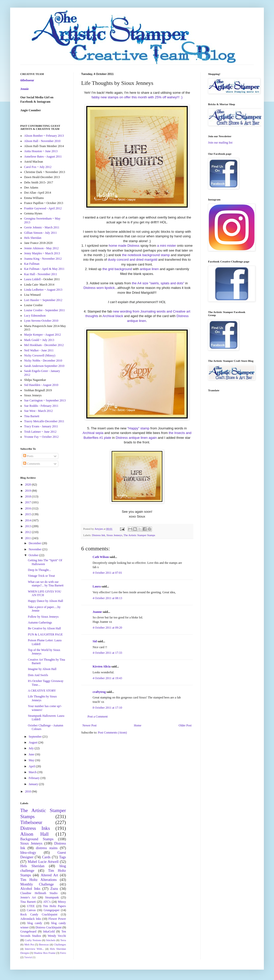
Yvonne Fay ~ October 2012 (41, 437)
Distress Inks (35, 828)
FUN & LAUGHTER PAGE (45, 634)
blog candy (35, 923)
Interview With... (35, 949)
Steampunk (52, 897)
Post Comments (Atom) (112, 733)
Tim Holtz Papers (54, 906)
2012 (29, 532)
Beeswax (44, 944)
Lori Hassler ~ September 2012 (43, 300)
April (32, 766)
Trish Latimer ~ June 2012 (40, 432)
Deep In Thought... (39, 570)
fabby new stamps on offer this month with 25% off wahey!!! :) (137, 97)
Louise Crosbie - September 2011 (45, 310)
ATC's (47, 902)
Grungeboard (28, 931)
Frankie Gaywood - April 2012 (43, 208)
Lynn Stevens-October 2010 (41, 321)
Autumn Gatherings (40, 623)
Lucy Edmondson (35, 316)
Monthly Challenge (37, 884)
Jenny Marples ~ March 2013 (42, 253)
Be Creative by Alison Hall (44, 628)
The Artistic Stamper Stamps (139, 535)
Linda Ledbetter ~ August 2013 (43, 290)
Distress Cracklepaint (49, 927)
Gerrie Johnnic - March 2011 (42, 227)
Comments (32, 464)
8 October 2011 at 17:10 (107, 708)
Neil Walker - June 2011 (39, 350)
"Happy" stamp (138, 428)
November (36, 549)
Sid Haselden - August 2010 (41, 385)
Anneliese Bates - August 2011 (43, 157)
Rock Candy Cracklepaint (39, 914)
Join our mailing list (220, 143)
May (32, 760)
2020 (29, 485)
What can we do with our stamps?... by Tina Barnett (46, 584)
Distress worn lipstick (99, 288)
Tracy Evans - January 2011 (41, 426)
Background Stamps (37, 839)
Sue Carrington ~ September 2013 (45, 400)
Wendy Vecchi (57, 936)
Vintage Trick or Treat (41, 576)
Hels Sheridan (33, 238)
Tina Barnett (32, 416)
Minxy (62, 902)
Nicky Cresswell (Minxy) (40, 355)
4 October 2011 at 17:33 (107, 653)
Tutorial (28, 957)
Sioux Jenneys (114, 535)
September (36, 737)
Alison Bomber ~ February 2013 (44, 136)
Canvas (31, 910)
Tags (63, 857)
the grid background (117, 269)
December (35, 543)
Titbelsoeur (31, 822)
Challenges (60, 944)
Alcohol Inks (30, 889)
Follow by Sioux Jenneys (43, 617)
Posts (28, 456)
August (33, 742)
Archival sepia (93, 433)
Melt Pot (29, 944)
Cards (46, 857)
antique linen (149, 269)
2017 (29, 502)
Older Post (185, 725)
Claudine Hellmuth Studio (39, 893)
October (34, 555)
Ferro (63, 953)
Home (138, 725)
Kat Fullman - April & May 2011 (44, 269)
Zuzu (54, 889)
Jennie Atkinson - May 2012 (41, 248)
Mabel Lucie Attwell (43, 862)
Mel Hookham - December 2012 (44, 345)
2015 (29, 514)
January (34, 784)
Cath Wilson (101, 557)
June (32, 754)
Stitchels (51, 940)
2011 (29, 538)
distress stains (47, 848)
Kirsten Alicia (102, 666)
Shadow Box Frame (45, 953)
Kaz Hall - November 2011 (41, 274)
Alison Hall (35, 834)
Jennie (24, 89)
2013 (29, 526)
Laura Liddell (32, 279)
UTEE (31, 906)
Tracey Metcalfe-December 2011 (44, 421)
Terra (63, 940)
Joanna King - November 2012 (43, 259)
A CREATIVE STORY (42, 691)
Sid (95, 641)
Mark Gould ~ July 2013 (39, 340)
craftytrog (99, 692)
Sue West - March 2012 (38, 411)
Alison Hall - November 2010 (42, 141)
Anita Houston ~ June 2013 (41, 151)
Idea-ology (28, 852)
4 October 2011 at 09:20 (107, 628)
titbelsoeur (27, 80)
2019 (29, 491)
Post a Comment (98, 717)
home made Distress (124, 246)
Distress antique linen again (136, 438)
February (35, 778)
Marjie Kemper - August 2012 (42, 335)
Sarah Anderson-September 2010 (44, 366)
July (32, 748)
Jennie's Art (28, 897)
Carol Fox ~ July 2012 (38, 167)
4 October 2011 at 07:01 (107, 573)
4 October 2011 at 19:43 (107, 678)
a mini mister (167, 246)
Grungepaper (52, 910)
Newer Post (90, 725)
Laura (97, 586)
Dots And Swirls (38, 675)
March (33, 772)
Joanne (97, 612)
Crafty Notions (33, 940)
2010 (29, 791)
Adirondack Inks (31, 919)
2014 (29, 520)
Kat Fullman (32, 264)
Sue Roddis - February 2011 (41, 406)
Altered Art (49, 875)
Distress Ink (98, 535)
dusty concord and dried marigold (133, 260)
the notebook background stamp (146, 255)
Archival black (113, 316)
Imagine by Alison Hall (42, 669)
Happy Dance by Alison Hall (46, 601)
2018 (29, 496)
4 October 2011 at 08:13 (107, 598)
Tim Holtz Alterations (39, 880)
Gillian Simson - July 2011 (40, 233)
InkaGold (49, 931)
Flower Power (57, 919)
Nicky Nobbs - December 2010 (43, 361)
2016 (29, 508)
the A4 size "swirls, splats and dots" (158, 283)
